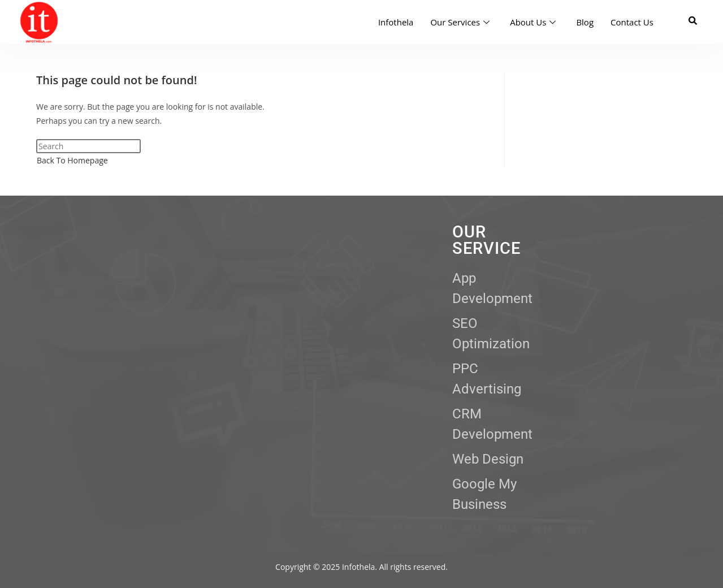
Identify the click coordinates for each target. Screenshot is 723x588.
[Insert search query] (88, 146)
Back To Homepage (72, 160)
